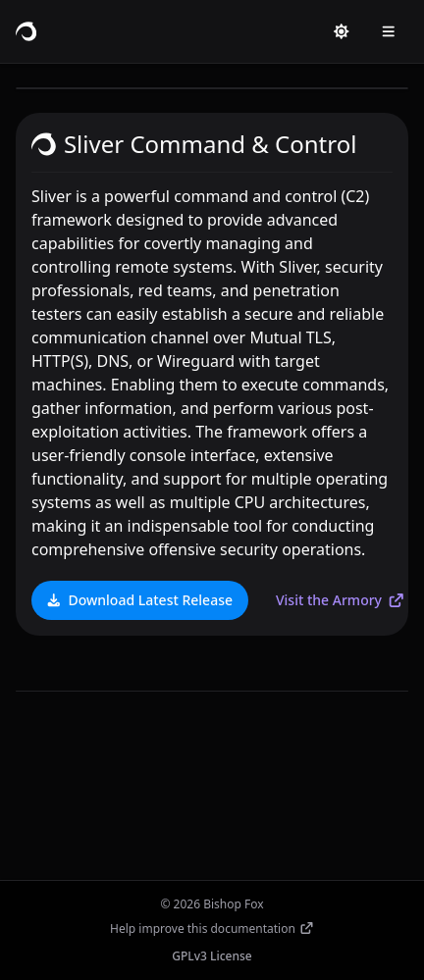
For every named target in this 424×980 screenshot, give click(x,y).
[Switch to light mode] (342, 31)
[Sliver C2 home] (26, 31)
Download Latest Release (139, 600)
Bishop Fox (233, 904)
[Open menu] (389, 31)
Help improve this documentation (212, 928)
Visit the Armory (341, 600)
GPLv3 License (212, 956)
